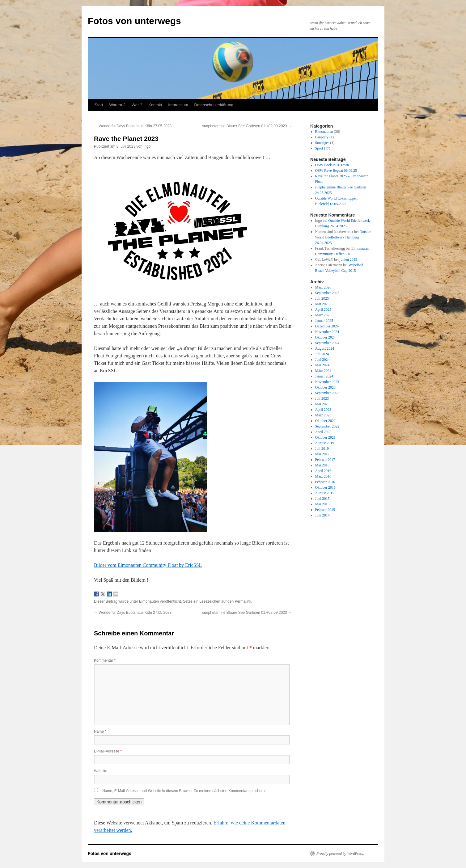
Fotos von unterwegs (134, 21)
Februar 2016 (325, 482)
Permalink (243, 601)
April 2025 (323, 310)
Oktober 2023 (325, 387)
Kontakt (155, 105)
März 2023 (323, 415)
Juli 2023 (322, 398)
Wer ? (137, 105)
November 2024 (327, 332)
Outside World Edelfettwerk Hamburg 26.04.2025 (343, 237)
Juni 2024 (322, 360)
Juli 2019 (322, 449)
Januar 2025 (324, 321)
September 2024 (327, 343)
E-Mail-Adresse (108, 751)
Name (100, 731)
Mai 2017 (322, 454)
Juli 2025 (322, 298)
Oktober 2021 (325, 437)
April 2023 (323, 410)
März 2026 (323, 287)
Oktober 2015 (325, 487)
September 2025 (327, 293)
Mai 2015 (322, 504)
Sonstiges (322, 143)
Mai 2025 (322, 304)
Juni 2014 (322, 515)
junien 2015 (348, 259)
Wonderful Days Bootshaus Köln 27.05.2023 (133, 126)
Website (101, 771)
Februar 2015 (325, 510)
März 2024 (323, 371)
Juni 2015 (322, 499)
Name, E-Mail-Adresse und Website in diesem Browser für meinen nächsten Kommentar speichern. (184, 791)
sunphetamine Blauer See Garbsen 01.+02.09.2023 (247, 126)
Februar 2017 (325, 460)
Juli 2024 (322, 354)
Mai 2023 (322, 404)
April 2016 (323, 471)
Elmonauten (149, 601)
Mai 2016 (322, 465)
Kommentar (105, 660)
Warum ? (117, 105)
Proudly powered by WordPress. (340, 853)
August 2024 (325, 348)
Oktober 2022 (325, 421)
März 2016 (323, 476)
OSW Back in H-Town (332, 165)
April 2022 (323, 432)
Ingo (147, 146)
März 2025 (323, 315)
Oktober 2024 (325, 337)
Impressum (178, 105)
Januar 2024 (324, 376)
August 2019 (325, 443)
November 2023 (327, 382)
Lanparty (322, 137)
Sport (319, 148)
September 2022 (327, 426)
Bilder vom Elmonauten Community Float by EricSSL (148, 565)
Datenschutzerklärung (214, 105)
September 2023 (327, 393)
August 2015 (325, 493)
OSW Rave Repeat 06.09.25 (336, 171)
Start (99, 105)
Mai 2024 (322, 365)
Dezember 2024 (327, 326)
